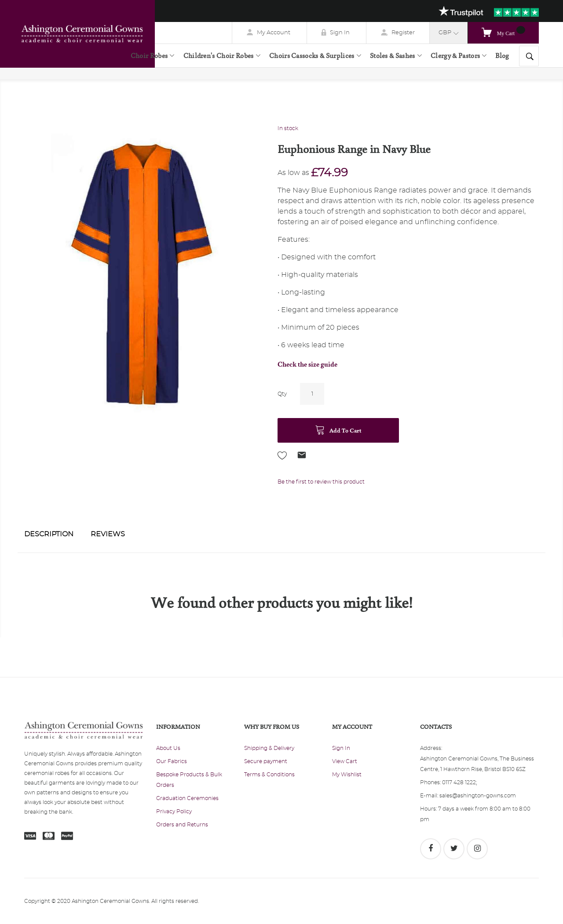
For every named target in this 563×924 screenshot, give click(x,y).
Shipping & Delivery (269, 748)
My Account (274, 33)
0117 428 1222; (459, 782)
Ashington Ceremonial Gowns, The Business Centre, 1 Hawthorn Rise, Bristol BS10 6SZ (477, 764)
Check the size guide (307, 364)
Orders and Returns (182, 825)
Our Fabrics (172, 761)
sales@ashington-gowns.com (478, 796)
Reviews (108, 534)
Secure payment (266, 761)
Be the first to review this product (321, 482)
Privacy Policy (174, 811)
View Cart (345, 761)
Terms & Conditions (269, 775)
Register (403, 33)
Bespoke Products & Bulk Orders (189, 780)
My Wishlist (347, 775)
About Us (168, 748)
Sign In (340, 33)
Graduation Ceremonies (187, 798)
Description (49, 534)
